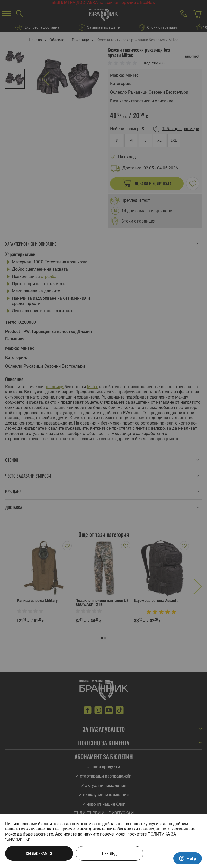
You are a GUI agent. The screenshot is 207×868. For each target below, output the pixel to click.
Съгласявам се (39, 853)
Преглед (109, 853)
